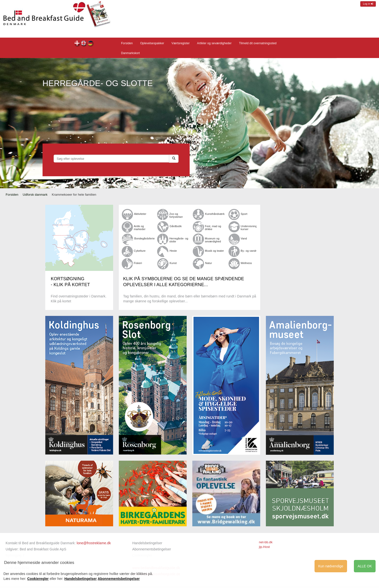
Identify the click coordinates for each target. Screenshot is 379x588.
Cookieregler (38, 579)
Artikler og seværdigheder (214, 43)
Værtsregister (181, 43)
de (91, 44)
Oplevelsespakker (152, 43)
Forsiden (127, 43)
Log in (368, 4)
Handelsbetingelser (147, 543)
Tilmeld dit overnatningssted (258, 43)
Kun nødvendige (331, 566)
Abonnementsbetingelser (152, 549)
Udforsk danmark (35, 195)
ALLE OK (365, 566)
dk (77, 44)
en (84, 44)
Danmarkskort (130, 53)
